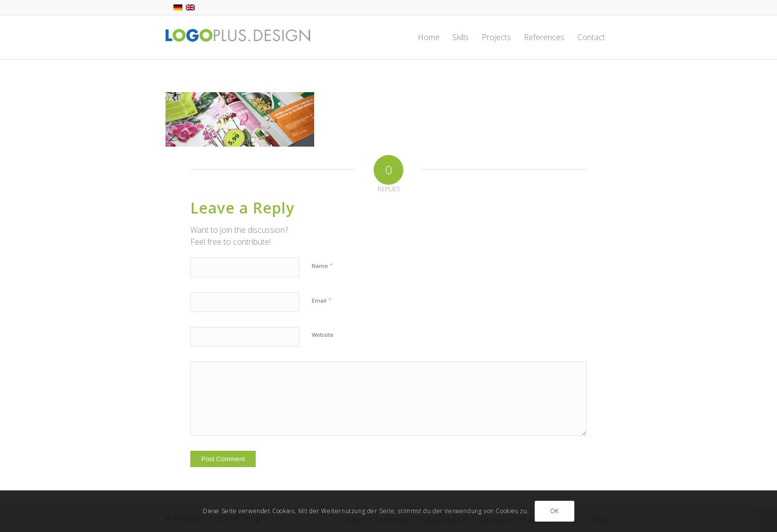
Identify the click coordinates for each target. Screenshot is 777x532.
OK (555, 511)
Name (322, 266)
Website (323, 335)
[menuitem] (429, 37)
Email (322, 300)
